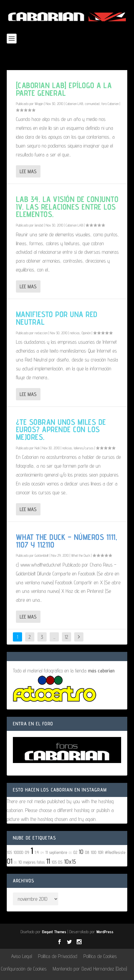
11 (48, 861)
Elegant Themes (54, 932)
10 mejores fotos (32, 862)
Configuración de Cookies (24, 969)
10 (81, 852)
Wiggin (39, 104)
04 (42, 853)
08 (87, 852)
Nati (37, 448)
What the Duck (81, 555)
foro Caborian (110, 104)
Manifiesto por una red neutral (57, 318)
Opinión (86, 333)
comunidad (92, 104)
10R (101, 852)
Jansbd (39, 225)
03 (70, 853)
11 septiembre (56, 852)
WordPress (105, 932)
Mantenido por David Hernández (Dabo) (90, 969)
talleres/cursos (84, 448)
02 (75, 852)
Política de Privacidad (58, 956)
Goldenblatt (42, 555)
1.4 (37, 852)
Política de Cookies (100, 956)
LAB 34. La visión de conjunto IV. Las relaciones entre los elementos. (67, 207)
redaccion (41, 333)
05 (15, 862)
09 (27, 852)
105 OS (57, 862)
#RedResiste (115, 852)
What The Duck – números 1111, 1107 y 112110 (67, 541)
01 (10, 861)
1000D (18, 852)
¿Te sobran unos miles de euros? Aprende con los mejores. (61, 430)
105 (9, 852)
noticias (75, 333)
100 (94, 852)
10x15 (70, 862)
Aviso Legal (21, 956)
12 (66, 637)
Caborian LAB (74, 104)
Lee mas (28, 171)
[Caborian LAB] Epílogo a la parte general (64, 89)
